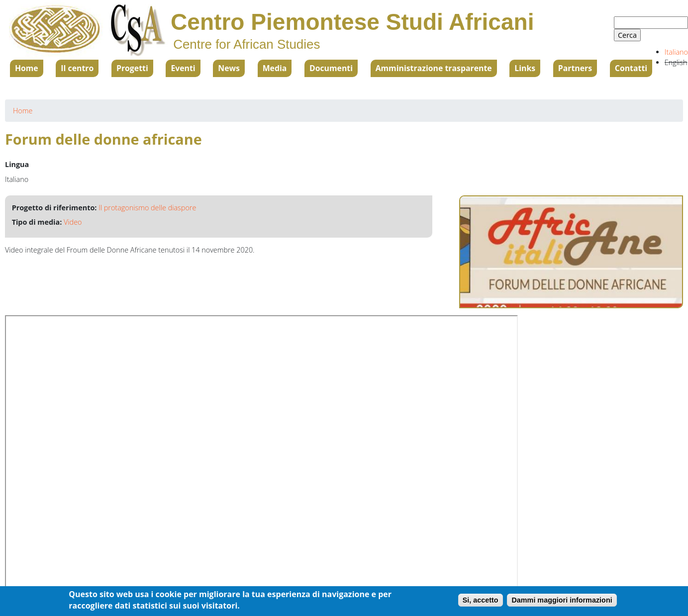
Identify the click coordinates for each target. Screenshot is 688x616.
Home (27, 68)
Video (73, 222)
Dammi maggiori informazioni (562, 600)
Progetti (132, 68)
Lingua (17, 164)
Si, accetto (481, 600)
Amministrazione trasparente (434, 68)
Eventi (183, 68)
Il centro (77, 68)
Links (525, 68)
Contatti (631, 68)
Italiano (676, 52)
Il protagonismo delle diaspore (147, 208)
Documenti (331, 68)
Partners (575, 68)
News (229, 68)
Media (275, 68)
